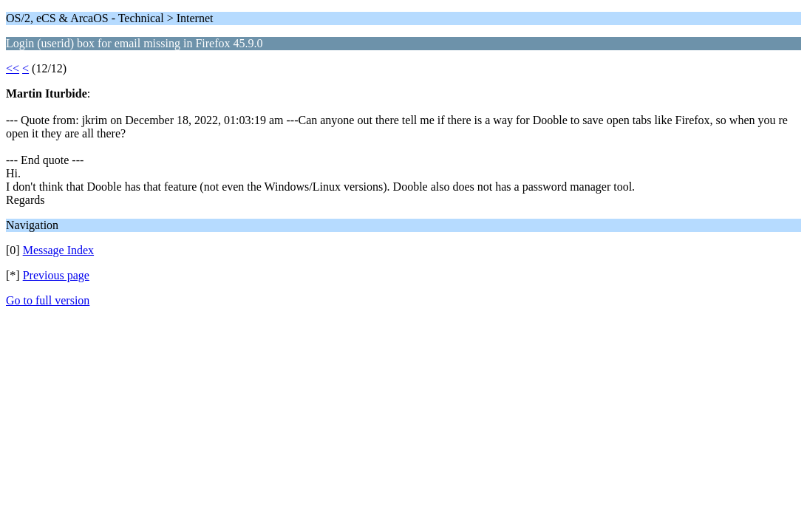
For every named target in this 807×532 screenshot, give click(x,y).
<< (13, 68)
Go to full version (48, 300)
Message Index (58, 250)
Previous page (56, 275)
